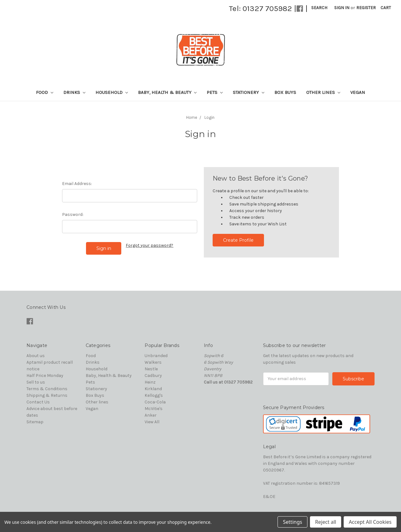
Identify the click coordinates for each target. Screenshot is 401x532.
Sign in (342, 8)
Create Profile (238, 240)
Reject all (326, 522)
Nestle (151, 369)
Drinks (74, 92)
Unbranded (156, 356)
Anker (151, 415)
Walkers (153, 362)
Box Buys (285, 92)
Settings (292, 522)
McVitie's (154, 409)
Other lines (323, 92)
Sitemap (35, 422)
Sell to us (36, 382)
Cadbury (153, 376)
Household (112, 92)
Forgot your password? (149, 245)
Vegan (358, 92)
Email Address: (77, 184)
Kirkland (153, 389)
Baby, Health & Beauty (167, 92)
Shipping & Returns (47, 395)
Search (319, 8)
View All (152, 422)
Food (45, 92)
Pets (215, 92)
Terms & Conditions (47, 389)
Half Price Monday (45, 376)
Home (192, 117)
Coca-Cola (155, 402)
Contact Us (38, 402)
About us (36, 356)
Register (366, 8)
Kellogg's (154, 395)
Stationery (249, 92)
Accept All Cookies (370, 522)
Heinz (150, 382)
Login (209, 117)
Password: (73, 214)
